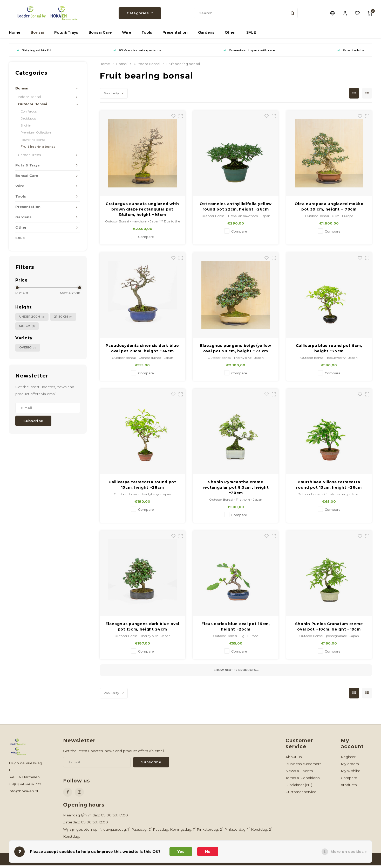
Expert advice (351, 53)
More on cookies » (349, 852)
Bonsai (37, 35)
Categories (140, 14)
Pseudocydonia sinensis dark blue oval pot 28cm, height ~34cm (142, 351)
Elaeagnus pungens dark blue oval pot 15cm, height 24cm (142, 629)
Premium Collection (36, 135)
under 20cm (32, 319)
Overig (28, 350)
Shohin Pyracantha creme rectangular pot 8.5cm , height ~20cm (236, 490)
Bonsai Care (100, 35)
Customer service (301, 794)
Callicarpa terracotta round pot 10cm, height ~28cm (142, 487)
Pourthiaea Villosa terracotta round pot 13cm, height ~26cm (329, 487)
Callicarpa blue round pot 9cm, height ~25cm (329, 351)
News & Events (299, 773)
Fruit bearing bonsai (39, 149)
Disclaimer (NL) (299, 787)
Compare (146, 239)
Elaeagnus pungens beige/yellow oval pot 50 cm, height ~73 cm (236, 351)
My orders (350, 766)
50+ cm (27, 329)
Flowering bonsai (33, 142)
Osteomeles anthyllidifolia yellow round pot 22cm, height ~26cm (236, 209)
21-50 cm (63, 319)
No (208, 852)
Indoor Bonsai (29, 99)
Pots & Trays (66, 35)
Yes (181, 852)
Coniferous (29, 114)
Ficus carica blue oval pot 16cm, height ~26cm (236, 629)
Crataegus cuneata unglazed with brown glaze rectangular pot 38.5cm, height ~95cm (142, 212)
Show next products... (236, 673)
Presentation (175, 35)
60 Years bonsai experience (137, 53)
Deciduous (28, 121)
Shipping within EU (34, 53)
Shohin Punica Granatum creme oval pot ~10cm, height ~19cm (329, 629)
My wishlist (350, 773)
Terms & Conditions (302, 780)
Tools (147, 35)
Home (15, 35)
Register (348, 759)
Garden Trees (29, 157)
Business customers (303, 766)
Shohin (26, 128)
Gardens (206, 35)
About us (294, 759)
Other (230, 35)
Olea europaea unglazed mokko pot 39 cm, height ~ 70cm (329, 209)
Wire (127, 35)
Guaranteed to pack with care (249, 53)
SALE (251, 35)
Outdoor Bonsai (32, 107)
